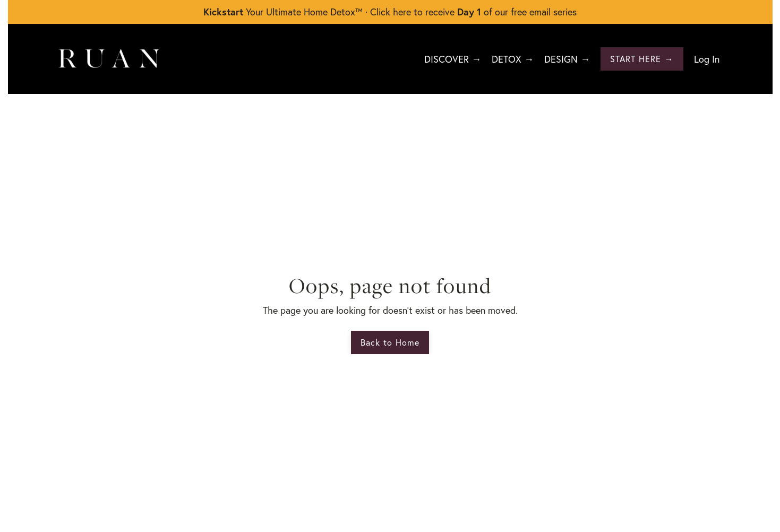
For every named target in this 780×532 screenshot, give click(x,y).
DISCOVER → (453, 59)
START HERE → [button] (642, 59)
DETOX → (513, 59)
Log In (707, 59)
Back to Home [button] (390, 342)
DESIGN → (567, 59)
